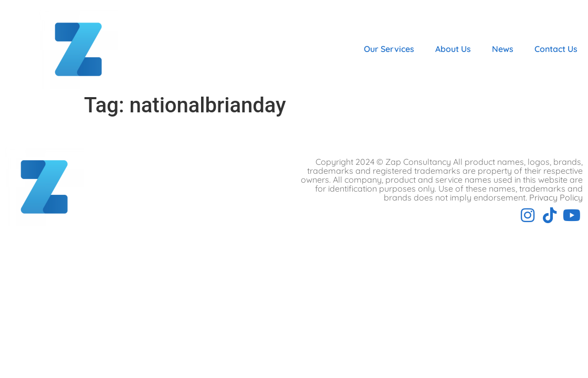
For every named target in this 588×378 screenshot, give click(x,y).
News (503, 49)
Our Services (389, 49)
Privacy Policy (556, 197)
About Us (453, 49)
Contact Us (556, 49)
